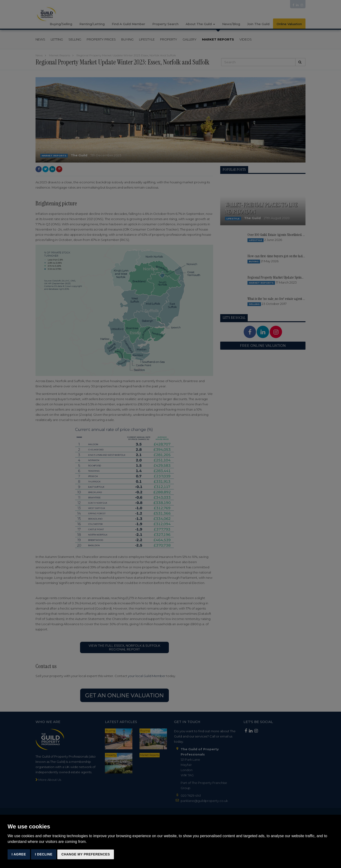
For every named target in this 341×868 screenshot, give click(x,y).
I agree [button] (19, 854)
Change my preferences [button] (86, 854)
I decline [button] (44, 854)
